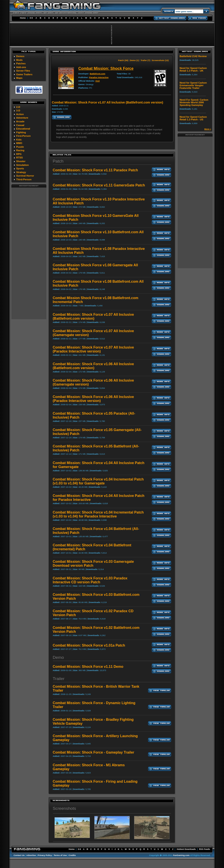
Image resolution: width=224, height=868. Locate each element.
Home (23, 18)
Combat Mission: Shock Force (106, 68)
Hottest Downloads (186, 849)
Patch (58, 161)
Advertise (31, 855)
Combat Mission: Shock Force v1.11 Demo (88, 667)
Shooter (21, 161)
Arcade (20, 121)
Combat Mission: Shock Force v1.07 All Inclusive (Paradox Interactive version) (93, 349)
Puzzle (20, 147)
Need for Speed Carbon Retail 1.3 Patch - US (193, 118)
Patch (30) (123, 60)
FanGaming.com (181, 855)
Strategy (21, 172)
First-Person (23, 136)
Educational (23, 129)
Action (20, 114)
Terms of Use (60, 855)
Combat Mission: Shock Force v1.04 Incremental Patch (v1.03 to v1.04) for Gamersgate (98, 481)
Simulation (22, 165)
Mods (19, 60)
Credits (72, 855)
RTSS (19, 158)
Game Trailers (24, 74)
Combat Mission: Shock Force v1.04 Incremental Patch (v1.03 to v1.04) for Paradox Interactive (98, 514)
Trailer (59, 679)
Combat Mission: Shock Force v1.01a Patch (89, 645)
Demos (20, 56)
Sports (20, 168)
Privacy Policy (45, 855)
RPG (19, 154)
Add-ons (21, 67)
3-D (18, 110)
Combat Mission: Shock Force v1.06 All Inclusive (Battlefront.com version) (93, 366)
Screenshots (64, 808)
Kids (19, 140)
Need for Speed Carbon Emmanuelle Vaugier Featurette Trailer (193, 85)
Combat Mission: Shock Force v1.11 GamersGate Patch (99, 185)
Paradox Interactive (99, 77)
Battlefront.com (97, 74)
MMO (19, 143)
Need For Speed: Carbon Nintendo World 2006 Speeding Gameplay (194, 102)
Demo (58, 657)
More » (208, 129)
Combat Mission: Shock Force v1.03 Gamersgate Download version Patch (93, 564)
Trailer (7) (145, 60)
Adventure (22, 118)
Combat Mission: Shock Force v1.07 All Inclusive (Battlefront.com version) (93, 317)
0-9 (31, 18)
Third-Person (24, 179)
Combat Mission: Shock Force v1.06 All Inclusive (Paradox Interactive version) (93, 399)
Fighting (21, 132)
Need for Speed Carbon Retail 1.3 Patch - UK (193, 69)
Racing (20, 150)
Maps (19, 78)
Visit (98, 81)
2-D (18, 107)
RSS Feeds (205, 849)
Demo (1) (134, 60)
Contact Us (19, 855)
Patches (21, 63)
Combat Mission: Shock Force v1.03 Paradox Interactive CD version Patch (90, 580)
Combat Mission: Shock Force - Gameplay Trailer (94, 752)
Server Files (23, 71)
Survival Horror (25, 176)
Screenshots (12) (160, 60)
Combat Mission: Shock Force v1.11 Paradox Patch (95, 170)
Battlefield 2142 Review (193, 56)
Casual (20, 125)
